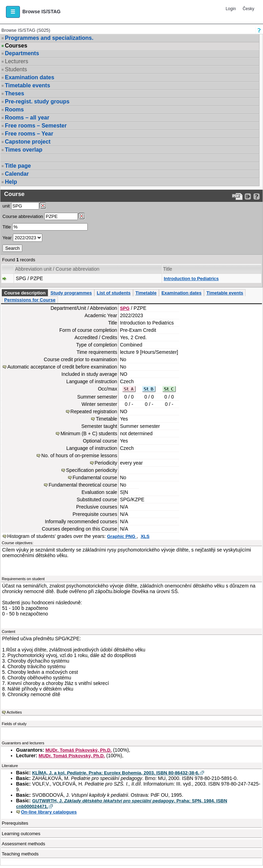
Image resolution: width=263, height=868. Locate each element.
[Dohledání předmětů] (82, 216)
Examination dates (30, 77)
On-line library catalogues (49, 812)
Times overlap (24, 150)
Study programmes (71, 293)
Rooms (14, 110)
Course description (25, 293)
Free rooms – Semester (36, 126)
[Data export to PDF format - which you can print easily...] (237, 196)
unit (6, 206)
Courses (16, 46)
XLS (145, 536)
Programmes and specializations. (49, 38)
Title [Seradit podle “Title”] (168, 269)
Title (7, 227)
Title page (18, 166)
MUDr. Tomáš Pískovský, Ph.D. (79, 750)
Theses (14, 93)
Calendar (17, 174)
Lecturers (17, 61)
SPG (125, 308)
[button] (13, 12)
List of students (114, 293)
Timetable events (28, 85)
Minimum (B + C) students (89, 433)
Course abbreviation (23, 216)
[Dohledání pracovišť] (43, 206)
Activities (14, 712)
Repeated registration (94, 411)
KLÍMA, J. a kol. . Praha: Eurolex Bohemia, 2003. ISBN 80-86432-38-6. (116, 773)
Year (7, 238)
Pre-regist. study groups (37, 101)
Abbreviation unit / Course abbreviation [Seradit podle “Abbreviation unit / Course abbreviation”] (57, 269)
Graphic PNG (122, 536)
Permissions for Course (30, 300)
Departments (22, 53)
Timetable (146, 293)
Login (231, 9)
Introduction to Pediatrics (191, 279)
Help (11, 182)
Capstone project (28, 142)
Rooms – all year (27, 118)
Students (16, 69)
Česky (249, 9)
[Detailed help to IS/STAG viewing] (257, 196)
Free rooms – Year (29, 134)
